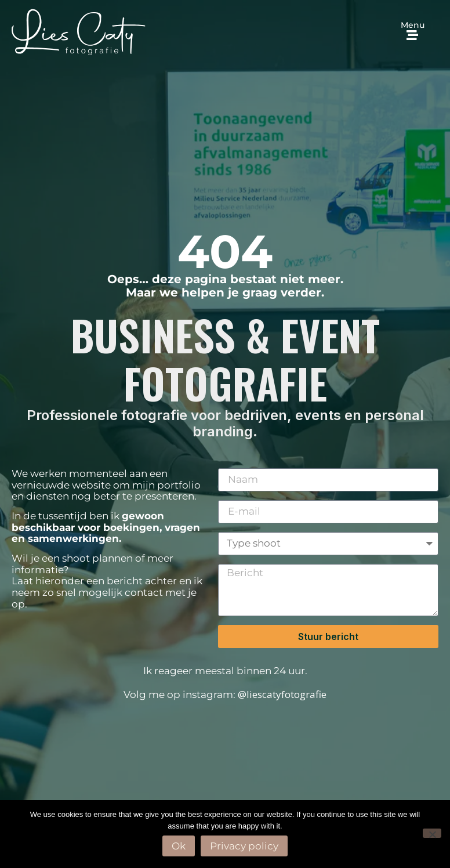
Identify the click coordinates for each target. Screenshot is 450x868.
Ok (179, 846)
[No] (432, 833)
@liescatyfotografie (282, 694)
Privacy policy (244, 846)
